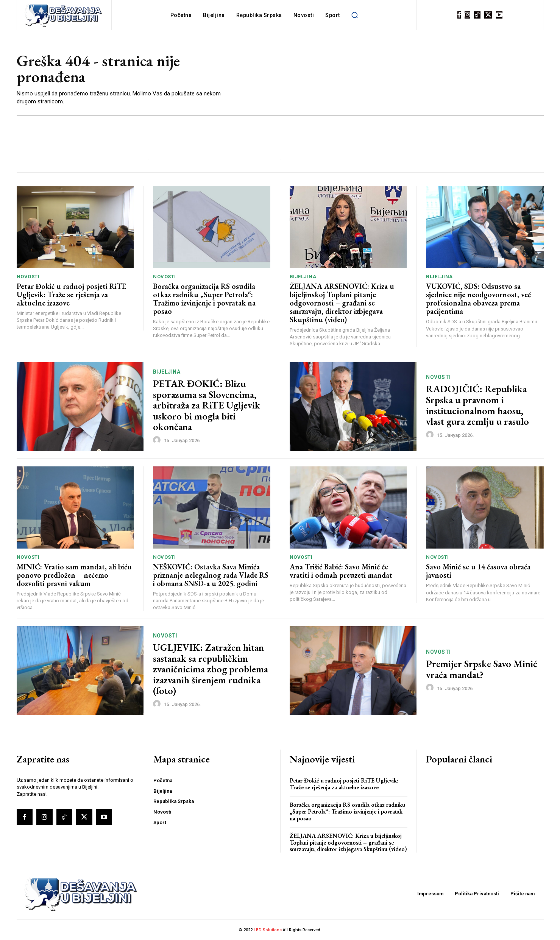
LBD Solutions (268, 930)
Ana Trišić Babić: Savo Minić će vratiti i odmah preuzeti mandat (341, 571)
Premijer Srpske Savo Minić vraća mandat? (482, 669)
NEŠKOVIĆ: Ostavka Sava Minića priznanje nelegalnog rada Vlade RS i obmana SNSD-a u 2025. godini (211, 575)
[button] (355, 15)
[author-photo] (158, 440)
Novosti (28, 277)
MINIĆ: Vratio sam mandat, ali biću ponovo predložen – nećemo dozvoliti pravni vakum (74, 575)
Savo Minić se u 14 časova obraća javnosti (478, 571)
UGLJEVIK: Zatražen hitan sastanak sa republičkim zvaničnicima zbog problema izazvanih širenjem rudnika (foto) (211, 669)
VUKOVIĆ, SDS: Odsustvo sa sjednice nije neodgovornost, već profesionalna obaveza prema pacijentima (478, 299)
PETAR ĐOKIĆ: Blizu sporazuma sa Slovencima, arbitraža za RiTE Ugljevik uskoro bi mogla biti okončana (207, 405)
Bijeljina (303, 277)
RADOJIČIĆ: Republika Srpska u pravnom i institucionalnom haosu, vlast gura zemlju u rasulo (477, 405)
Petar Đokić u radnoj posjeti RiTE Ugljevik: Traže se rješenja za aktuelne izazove (71, 295)
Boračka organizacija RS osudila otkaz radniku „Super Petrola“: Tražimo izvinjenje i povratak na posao (204, 299)
